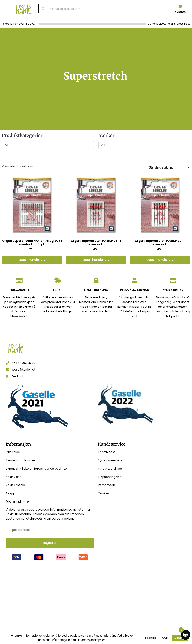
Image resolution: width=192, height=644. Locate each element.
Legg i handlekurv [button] (32, 260)
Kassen (180, 12)
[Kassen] (180, 7)
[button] (4, 8)
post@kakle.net (24, 369)
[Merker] (144, 145)
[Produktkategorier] (48, 145)
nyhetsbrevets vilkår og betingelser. (47, 519)
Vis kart (18, 376)
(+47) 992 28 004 (25, 363)
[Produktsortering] (168, 168)
